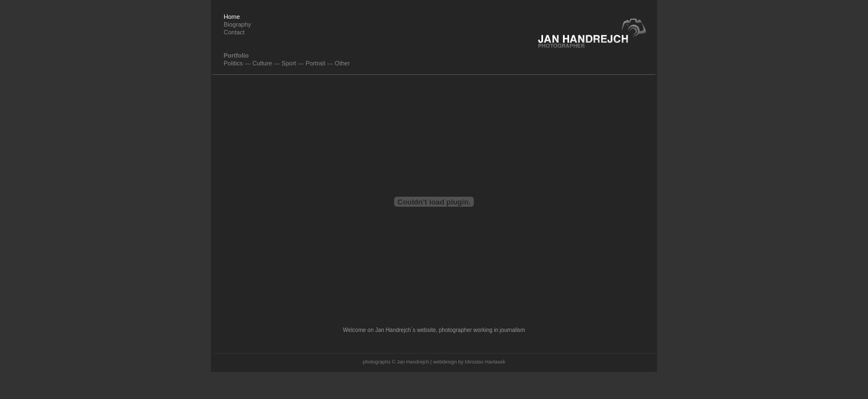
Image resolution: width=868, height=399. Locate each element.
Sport (289, 63)
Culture (262, 63)
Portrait (315, 63)
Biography (237, 24)
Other (343, 63)
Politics (233, 63)
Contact (234, 32)
